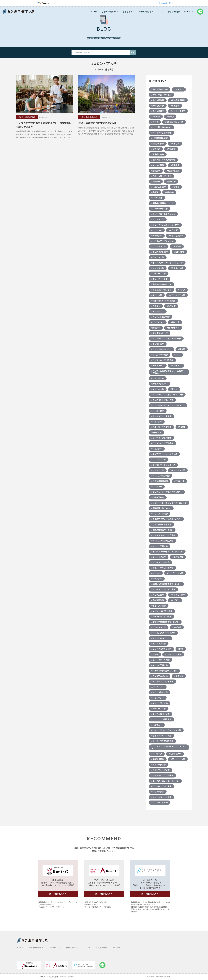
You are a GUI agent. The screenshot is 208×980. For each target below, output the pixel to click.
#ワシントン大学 (159, 246)
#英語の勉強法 (173, 171)
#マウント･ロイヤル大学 (162, 611)
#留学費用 (175, 165)
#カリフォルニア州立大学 (162, 360)
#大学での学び (158, 106)
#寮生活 (155, 192)
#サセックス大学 (159, 606)
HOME (94, 12)
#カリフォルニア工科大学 (162, 443)
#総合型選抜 (178, 557)
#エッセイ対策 (158, 165)
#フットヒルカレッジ (160, 638)
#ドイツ (174, 389)
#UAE (181, 649)
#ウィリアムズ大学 (160, 676)
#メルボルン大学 (159, 187)
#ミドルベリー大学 (160, 355)
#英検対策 (175, 322)
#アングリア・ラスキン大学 (163, 589)
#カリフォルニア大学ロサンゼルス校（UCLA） (167, 372)
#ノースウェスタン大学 (161, 617)
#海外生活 (156, 117)
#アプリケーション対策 (161, 133)
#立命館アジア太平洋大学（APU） (166, 519)
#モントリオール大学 (160, 660)
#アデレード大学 (159, 709)
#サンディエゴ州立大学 (161, 719)
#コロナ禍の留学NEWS (161, 127)
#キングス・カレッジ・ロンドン (165, 781)
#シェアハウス (158, 322)
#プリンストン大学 (160, 514)
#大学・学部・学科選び (161, 95)
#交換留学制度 (158, 497)
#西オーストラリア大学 (161, 427)
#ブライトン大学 (159, 627)
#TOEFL (182, 427)
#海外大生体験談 (178, 100)
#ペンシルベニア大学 (160, 476)
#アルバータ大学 (159, 765)
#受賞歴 (182, 349)
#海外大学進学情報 (160, 89)
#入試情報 (156, 182)
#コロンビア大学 (159, 460)
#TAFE (177, 355)
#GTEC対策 (156, 432)
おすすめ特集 (174, 12)
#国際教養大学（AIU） (161, 508)
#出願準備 (175, 106)
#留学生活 (156, 149)
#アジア (182, 290)
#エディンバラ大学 (173, 654)
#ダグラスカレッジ (160, 333)
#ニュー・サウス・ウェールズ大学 (166, 730)
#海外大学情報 (158, 100)
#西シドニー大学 (178, 759)
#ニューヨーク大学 (160, 209)
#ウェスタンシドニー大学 (162, 400)
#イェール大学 (158, 389)
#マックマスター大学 (160, 562)
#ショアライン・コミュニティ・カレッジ (169, 503)
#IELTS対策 (179, 252)
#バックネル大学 (176, 236)
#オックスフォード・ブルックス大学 (167, 552)
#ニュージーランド (160, 279)
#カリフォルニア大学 (160, 317)
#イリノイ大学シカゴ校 (161, 649)
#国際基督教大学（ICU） (162, 530)
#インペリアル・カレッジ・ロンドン (167, 263)
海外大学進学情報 (27, 117)
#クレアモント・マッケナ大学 (164, 454)
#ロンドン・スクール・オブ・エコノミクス (169, 747)
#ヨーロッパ (157, 230)
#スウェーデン (158, 792)
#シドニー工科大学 (160, 546)
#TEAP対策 (179, 481)
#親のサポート (173, 328)
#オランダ (173, 230)
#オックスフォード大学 (161, 416)
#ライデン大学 (158, 257)
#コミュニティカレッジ (161, 290)
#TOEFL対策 (157, 198)
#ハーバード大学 (159, 274)
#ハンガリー (157, 487)
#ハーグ (155, 654)
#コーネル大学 (158, 470)
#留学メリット (158, 366)
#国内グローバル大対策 (161, 284)
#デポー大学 (157, 236)
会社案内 (42, 977)
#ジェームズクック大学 (161, 797)
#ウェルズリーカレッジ (161, 349)
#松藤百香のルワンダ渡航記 (163, 301)
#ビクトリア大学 (159, 644)
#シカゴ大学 (157, 422)
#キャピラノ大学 (159, 557)
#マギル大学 (157, 449)
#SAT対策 (177, 246)
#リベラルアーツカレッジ (162, 241)
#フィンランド (158, 698)
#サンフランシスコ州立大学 (163, 535)
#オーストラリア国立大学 (162, 741)
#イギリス (175, 144)
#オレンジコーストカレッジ (163, 214)
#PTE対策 (177, 627)
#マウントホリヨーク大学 (162, 568)
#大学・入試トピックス (161, 176)
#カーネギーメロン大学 (161, 786)
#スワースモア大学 (177, 295)
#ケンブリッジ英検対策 (161, 438)
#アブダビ (175, 600)
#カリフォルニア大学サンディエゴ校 (167, 395)
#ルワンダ (171, 306)
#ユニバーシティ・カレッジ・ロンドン (168, 405)
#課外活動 (171, 182)
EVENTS (189, 12)
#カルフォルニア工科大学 (162, 775)
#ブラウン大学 (158, 344)
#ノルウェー (157, 725)
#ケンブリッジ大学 (175, 573)
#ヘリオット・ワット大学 (162, 682)
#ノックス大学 (158, 268)
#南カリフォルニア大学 (161, 736)
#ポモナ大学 (157, 295)
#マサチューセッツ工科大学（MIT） (167, 492)
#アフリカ (156, 306)
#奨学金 (176, 187)
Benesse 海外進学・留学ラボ (18, 12)
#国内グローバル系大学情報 (163, 160)
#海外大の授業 (158, 144)
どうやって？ (129, 12)
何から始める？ (146, 12)
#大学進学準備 (158, 600)
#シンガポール (158, 378)
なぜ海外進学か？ (110, 12)
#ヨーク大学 (157, 579)
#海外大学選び (158, 111)
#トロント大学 (158, 219)
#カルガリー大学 (178, 595)
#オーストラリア (178, 111)
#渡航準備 (169, 192)
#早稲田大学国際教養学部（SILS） (166, 584)
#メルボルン (176, 366)
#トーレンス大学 (178, 470)
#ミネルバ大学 (177, 268)
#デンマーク (157, 754)
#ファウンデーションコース (163, 465)
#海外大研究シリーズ (174, 122)
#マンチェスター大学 (160, 714)
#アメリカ (179, 89)
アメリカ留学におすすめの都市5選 (97, 123)
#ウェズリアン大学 (160, 252)
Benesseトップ (165, 3)
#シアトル (156, 573)
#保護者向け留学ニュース (162, 203)
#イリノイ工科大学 (160, 665)
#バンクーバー (158, 687)
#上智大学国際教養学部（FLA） (165, 622)
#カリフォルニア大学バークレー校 (166, 339)
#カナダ (155, 122)
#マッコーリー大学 (160, 703)
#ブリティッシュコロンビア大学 (165, 225)
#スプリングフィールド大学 (163, 633)
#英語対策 (171, 149)
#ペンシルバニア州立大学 (162, 541)
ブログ (161, 12)
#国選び (170, 117)
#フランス (179, 676)
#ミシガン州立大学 (160, 692)
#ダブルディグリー (160, 803)
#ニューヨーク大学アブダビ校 (164, 671)
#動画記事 (156, 171)
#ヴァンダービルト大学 (161, 525)
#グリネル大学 (158, 595)
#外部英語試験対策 (160, 138)
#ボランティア (158, 311)
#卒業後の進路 (158, 154)
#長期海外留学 (158, 759)
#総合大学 (156, 328)
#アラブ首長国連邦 (160, 481)
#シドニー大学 (158, 411)
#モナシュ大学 (175, 754)
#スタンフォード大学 (160, 770)
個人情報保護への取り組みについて (62, 977)
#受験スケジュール (160, 384)
